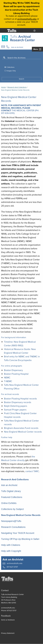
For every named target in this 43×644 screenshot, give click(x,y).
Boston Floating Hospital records (20, 399)
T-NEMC (8, 381)
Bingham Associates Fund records (21, 428)
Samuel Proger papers (15, 410)
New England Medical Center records (23, 432)
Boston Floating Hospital (16, 374)
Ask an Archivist (17, 47)
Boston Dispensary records (18, 402)
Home (3, 87)
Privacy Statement (8, 633)
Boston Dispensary (13, 370)
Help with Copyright (11, 551)
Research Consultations (13, 527)
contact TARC (32, 471)
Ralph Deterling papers (16, 406)
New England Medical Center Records (21, 515)
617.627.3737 (12, 610)
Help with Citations (11, 545)
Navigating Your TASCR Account (18, 533)
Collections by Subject (12, 509)
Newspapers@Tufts (11, 521)
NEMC (7, 377)
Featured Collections (12, 497)
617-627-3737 (10, 567)
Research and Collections (17, 87)
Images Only (11, 71)
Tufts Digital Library (11, 491)
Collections (10, 67)
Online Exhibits (9, 503)
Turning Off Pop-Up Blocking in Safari (20, 539)
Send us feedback (8, 620)
